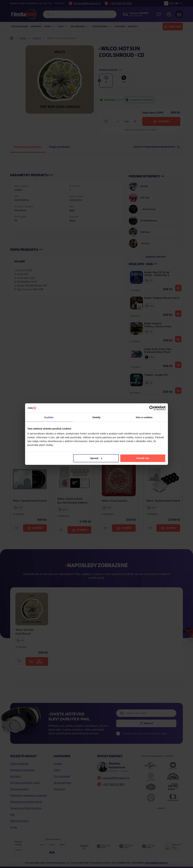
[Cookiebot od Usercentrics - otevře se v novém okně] (152, 408)
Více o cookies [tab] (144, 417)
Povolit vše (143, 458)
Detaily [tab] (96, 417)
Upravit (96, 458)
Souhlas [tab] (49, 417)
